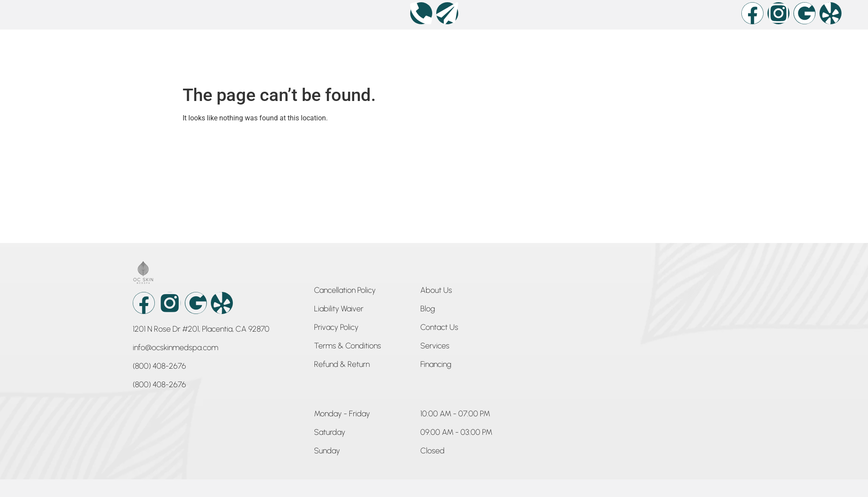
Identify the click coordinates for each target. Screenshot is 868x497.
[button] (342, 415)
